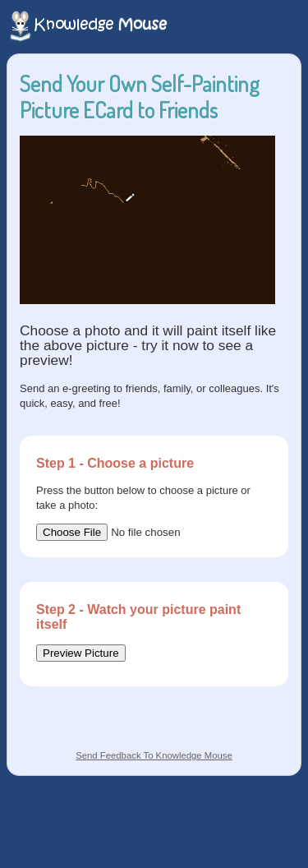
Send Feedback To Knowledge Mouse (154, 755)
